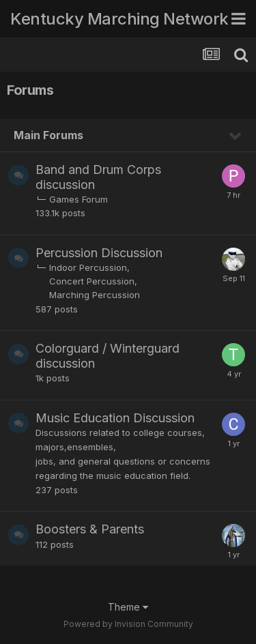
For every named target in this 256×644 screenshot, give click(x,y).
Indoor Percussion (88, 267)
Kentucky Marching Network (119, 19)
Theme (128, 607)
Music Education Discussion (115, 418)
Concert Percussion (92, 281)
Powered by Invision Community (128, 624)
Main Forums (48, 135)
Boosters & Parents (90, 529)
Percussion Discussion (99, 253)
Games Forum (79, 199)
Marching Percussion (95, 295)
